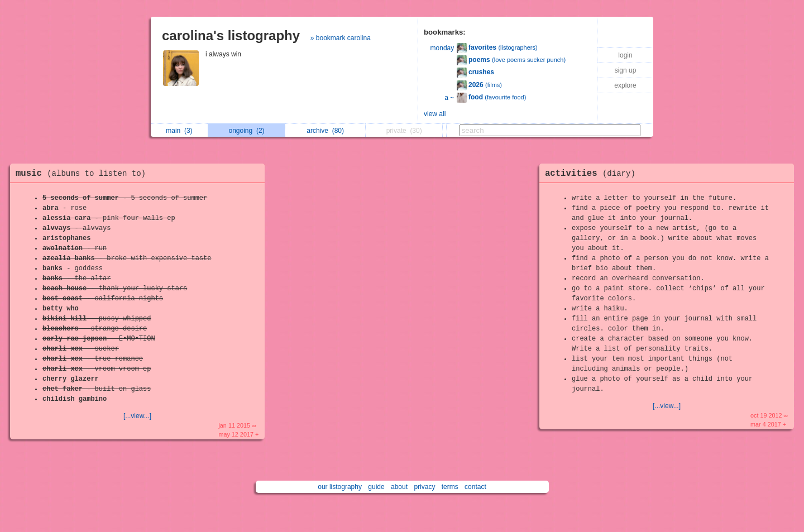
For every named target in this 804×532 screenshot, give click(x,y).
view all (435, 114)
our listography (340, 487)
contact (475, 487)
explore (625, 85)
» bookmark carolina (341, 38)
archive (325, 131)
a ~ (449, 98)
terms (450, 487)
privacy (424, 487)
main (179, 131)
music (83, 174)
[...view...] (137, 416)
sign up (626, 70)
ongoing (247, 131)
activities (593, 174)
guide (376, 487)
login (625, 55)
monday (442, 48)
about (399, 487)
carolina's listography (231, 35)
